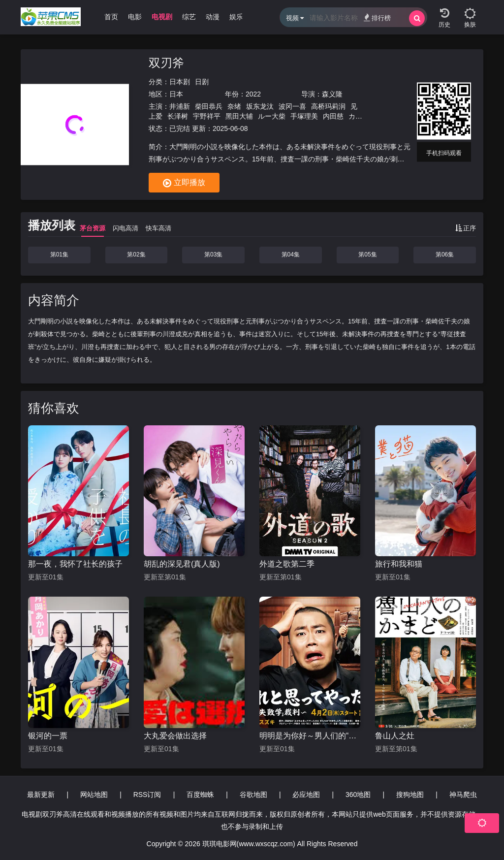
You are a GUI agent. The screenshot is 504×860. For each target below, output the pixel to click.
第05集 (367, 255)
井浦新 (180, 106)
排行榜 (377, 17)
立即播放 (184, 183)
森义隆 (332, 94)
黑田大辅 (239, 116)
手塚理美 (304, 116)
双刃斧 (166, 63)
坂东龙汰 (260, 106)
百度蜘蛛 (200, 795)
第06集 (445, 255)
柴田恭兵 (209, 106)
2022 (253, 94)
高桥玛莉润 (328, 106)
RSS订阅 (147, 795)
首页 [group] (111, 17)
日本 (176, 94)
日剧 (202, 82)
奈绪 (234, 106)
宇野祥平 (207, 116)
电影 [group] (135, 17)
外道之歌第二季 (287, 564)
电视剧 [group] (162, 17)
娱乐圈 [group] (240, 17)
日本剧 (180, 82)
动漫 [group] (213, 17)
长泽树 (178, 116)
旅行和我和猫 (399, 564)
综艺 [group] (189, 17)
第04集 (291, 255)
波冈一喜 (292, 106)
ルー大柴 (272, 116)
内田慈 (333, 116)
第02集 (136, 255)
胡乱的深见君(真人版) (182, 564)
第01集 (59, 255)
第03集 (213, 255)
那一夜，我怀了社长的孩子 (75, 564)
